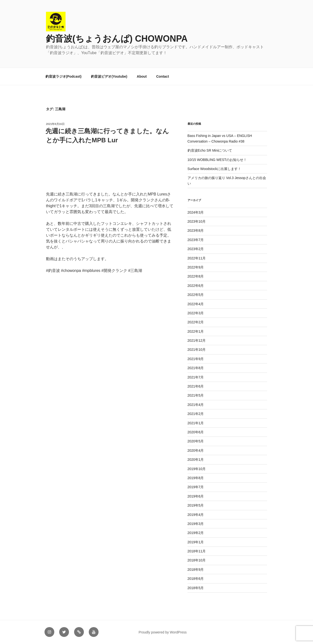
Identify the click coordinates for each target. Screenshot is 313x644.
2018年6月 (196, 579)
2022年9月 (196, 267)
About (142, 76)
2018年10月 (197, 560)
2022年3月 (196, 313)
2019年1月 (196, 542)
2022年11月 (197, 258)
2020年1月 (196, 460)
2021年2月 (196, 414)
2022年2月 (196, 322)
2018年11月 (197, 551)
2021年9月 (196, 359)
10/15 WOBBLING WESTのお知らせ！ (217, 160)
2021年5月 (196, 395)
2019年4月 (196, 515)
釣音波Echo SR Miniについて (210, 150)
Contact (163, 76)
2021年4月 (196, 405)
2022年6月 (196, 286)
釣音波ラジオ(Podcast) (64, 76)
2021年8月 (196, 368)
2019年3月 (196, 524)
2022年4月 (196, 304)
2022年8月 (196, 276)
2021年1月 (196, 423)
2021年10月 (197, 350)
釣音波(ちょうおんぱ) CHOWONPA (117, 39)
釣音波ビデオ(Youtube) (109, 76)
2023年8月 (196, 231)
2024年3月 (196, 212)
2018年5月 (196, 588)
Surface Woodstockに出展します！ (214, 169)
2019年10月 (197, 469)
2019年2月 (196, 533)
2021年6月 (196, 386)
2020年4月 (196, 450)
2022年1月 (196, 331)
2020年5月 (196, 441)
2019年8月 (196, 478)
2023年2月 (196, 249)
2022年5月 (196, 295)
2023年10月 (197, 221)
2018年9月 (196, 570)
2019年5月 (196, 505)
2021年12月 (197, 340)
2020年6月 (196, 432)
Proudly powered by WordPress (163, 632)
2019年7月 (196, 487)
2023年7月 (196, 240)
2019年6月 (196, 496)
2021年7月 (196, 377)
